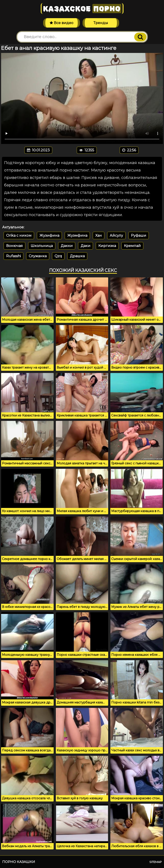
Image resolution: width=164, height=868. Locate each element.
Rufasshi (13, 256)
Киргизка (107, 246)
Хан (99, 235)
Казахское (82, 9)
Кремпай (132, 246)
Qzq (58, 256)
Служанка (38, 256)
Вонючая (14, 246)
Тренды (101, 23)
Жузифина (49, 235)
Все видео (62, 23)
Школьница (42, 246)
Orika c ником (19, 235)
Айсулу (116, 235)
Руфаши (139, 235)
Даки (86, 246)
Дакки (67, 246)
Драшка (77, 256)
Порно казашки (19, 862)
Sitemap (156, 862)
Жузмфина (77, 235)
